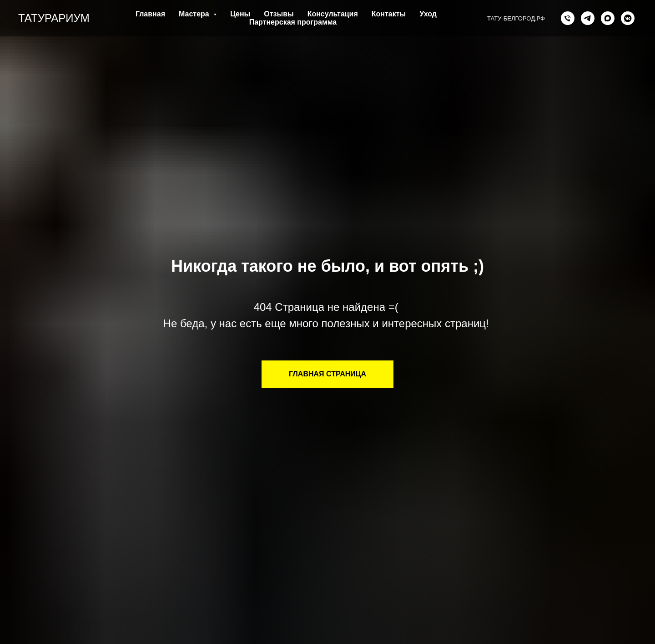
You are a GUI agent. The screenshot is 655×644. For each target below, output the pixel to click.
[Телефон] (568, 18)
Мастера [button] (195, 14)
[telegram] (588, 18)
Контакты (389, 14)
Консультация (333, 14)
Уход (428, 14)
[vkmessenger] (628, 18)
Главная (150, 14)
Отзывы (279, 14)
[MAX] (608, 18)
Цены (240, 14)
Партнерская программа (293, 22)
